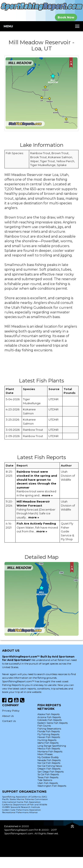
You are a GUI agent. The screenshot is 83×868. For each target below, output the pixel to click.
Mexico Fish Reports (49, 749)
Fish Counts (44, 726)
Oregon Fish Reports (49, 769)
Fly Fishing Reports (48, 734)
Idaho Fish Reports (48, 743)
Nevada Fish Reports (49, 760)
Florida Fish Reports (49, 731)
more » (47, 495)
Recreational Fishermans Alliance (20, 812)
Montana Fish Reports (50, 752)
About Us (8, 716)
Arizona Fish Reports (49, 717)
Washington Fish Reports (52, 786)
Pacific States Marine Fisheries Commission (25, 799)
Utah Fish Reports (48, 783)
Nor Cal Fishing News (50, 766)
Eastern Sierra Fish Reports (53, 723)
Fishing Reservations (49, 729)
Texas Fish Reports (48, 777)
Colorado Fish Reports (50, 720)
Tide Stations (45, 780)
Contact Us (9, 721)
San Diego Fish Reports (51, 772)
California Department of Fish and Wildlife (25, 805)
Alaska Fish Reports (49, 714)
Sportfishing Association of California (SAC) (25, 797)
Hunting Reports (47, 740)
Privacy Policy (11, 711)
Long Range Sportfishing (52, 746)
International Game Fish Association (21, 802)
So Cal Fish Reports (48, 774)
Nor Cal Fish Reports (49, 763)
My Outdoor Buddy (48, 757)
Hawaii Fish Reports (49, 737)
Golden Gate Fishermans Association (21, 810)
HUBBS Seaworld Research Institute (21, 807)
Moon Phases (45, 754)
